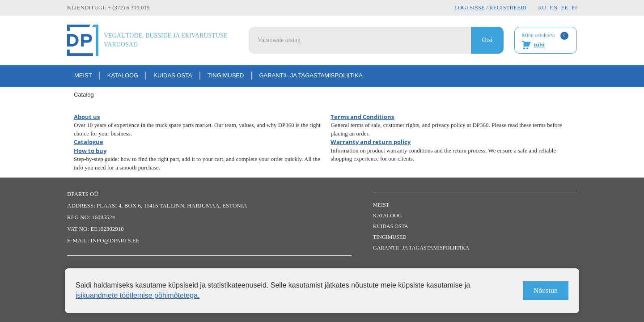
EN (553, 7)
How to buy (90, 151)
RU (542, 7)
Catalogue (89, 142)
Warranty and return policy (371, 142)
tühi (539, 44)
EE (565, 7)
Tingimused (226, 75)
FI (574, 7)
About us (87, 117)
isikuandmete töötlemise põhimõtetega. (138, 295)
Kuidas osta (173, 75)
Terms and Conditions (362, 117)
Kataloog (123, 75)
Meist (83, 75)
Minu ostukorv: (545, 41)
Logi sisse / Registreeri (490, 7)
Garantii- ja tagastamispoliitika (311, 75)
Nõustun (546, 290)
